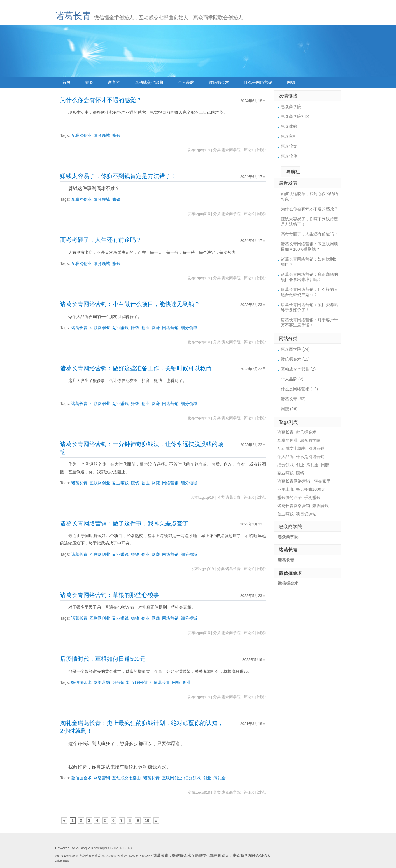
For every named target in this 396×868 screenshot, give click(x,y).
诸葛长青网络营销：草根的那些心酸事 (110, 595)
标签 (89, 82)
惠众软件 (289, 156)
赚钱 (116, 135)
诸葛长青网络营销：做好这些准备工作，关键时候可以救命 (136, 368)
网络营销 (170, 328)
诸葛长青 (73, 16)
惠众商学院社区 (295, 116)
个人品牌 (186, 82)
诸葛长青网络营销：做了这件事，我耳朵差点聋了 (124, 523)
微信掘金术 (219, 82)
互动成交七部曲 (149, 82)
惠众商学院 (291, 106)
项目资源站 (306, 514)
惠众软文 (289, 146)
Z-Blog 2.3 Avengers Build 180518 (104, 848)
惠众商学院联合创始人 (252, 856)
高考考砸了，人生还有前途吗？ (101, 240)
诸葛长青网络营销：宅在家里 (304, 481)
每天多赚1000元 (311, 489)
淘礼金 (220, 778)
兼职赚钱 (320, 506)
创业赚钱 (285, 514)
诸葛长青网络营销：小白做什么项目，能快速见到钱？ (130, 304)
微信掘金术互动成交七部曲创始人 (200, 856)
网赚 (291, 82)
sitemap (63, 860)
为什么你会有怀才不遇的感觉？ (101, 100)
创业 (146, 328)
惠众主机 (289, 136)
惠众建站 (289, 126)
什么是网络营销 (258, 82)
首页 (66, 82)
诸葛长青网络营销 (294, 506)
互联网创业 (81, 135)
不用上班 (285, 489)
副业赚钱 (120, 328)
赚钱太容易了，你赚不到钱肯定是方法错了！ (118, 176)
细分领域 (102, 135)
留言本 (114, 82)
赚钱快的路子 (290, 497)
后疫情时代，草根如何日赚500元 (103, 659)
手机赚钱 (312, 497)
